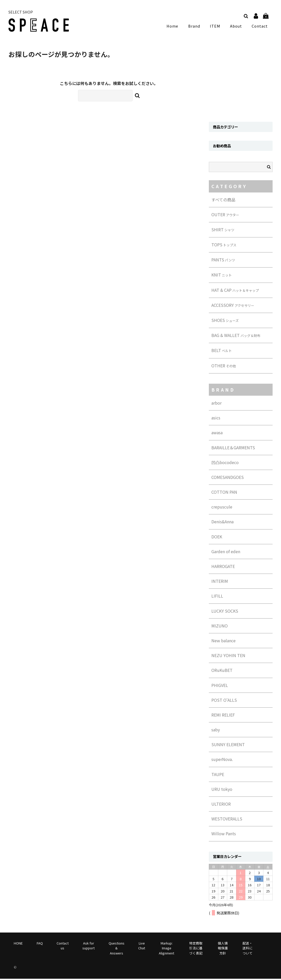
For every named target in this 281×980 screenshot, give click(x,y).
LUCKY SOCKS (225, 612)
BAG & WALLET (236, 336)
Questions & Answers (117, 949)
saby (216, 731)
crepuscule (222, 508)
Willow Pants (224, 835)
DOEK (217, 538)
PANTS (223, 261)
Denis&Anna (222, 523)
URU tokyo (222, 790)
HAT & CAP (235, 291)
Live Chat (142, 947)
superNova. (222, 761)
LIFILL (217, 597)
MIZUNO (220, 627)
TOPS (224, 246)
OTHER (224, 367)
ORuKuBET (222, 672)
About (236, 27)
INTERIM (220, 582)
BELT (222, 352)
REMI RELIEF (223, 716)
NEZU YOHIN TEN (228, 657)
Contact (260, 27)
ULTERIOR (221, 805)
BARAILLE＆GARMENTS (233, 449)
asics (216, 419)
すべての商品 (223, 201)
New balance (223, 642)
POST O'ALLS (224, 701)
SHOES (225, 321)
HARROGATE (223, 567)
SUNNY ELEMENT (228, 746)
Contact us (63, 947)
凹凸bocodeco (225, 464)
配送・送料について (247, 949)
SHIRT (223, 231)
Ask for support (88, 947)
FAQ (40, 944)
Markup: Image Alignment (167, 949)
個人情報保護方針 (223, 949)
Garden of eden (226, 553)
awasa (217, 434)
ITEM (216, 27)
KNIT (222, 276)
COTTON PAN (224, 493)
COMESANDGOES (228, 478)
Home (176, 27)
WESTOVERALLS (227, 820)
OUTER (225, 216)
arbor (216, 404)
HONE (18, 944)
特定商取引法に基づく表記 (196, 949)
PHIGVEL (220, 686)
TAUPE (218, 776)
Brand (196, 27)
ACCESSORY (233, 306)
